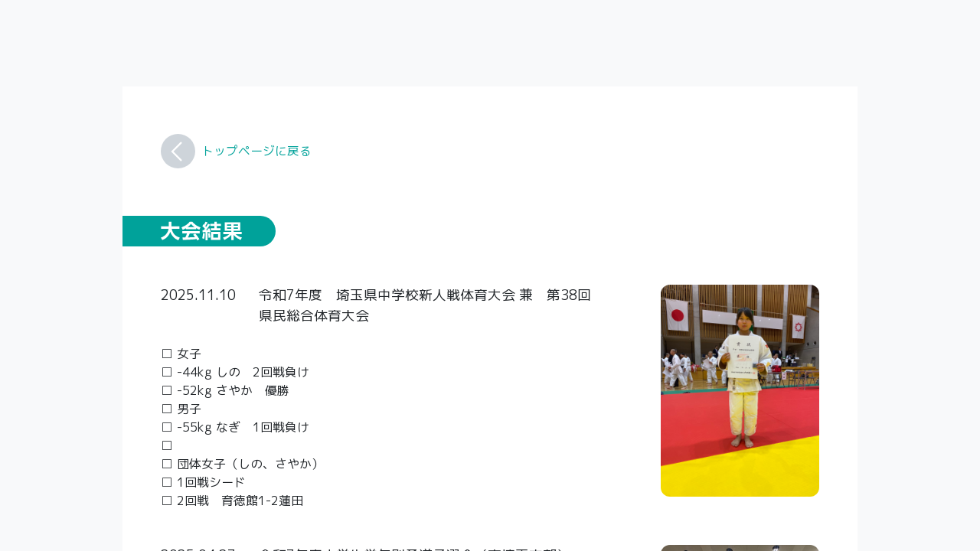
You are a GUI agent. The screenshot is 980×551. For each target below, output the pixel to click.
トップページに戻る (256, 151)
